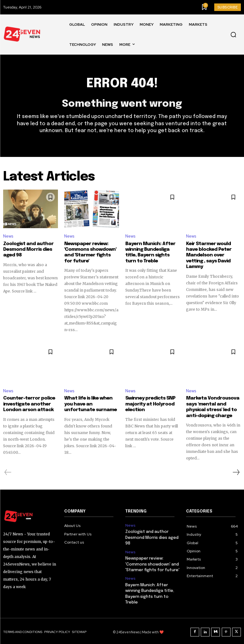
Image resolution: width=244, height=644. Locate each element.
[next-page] (236, 471)
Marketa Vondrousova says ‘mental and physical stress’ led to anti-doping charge (211, 406)
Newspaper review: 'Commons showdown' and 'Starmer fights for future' (90, 252)
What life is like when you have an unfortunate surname (89, 404)
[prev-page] (8, 471)
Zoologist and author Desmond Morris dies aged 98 (27, 250)
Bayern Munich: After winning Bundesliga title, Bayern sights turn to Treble (153, 252)
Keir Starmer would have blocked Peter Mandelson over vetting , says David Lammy (213, 252)
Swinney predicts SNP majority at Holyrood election (150, 404)
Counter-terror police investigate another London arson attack (28, 404)
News (8, 236)
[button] (233, 35)
